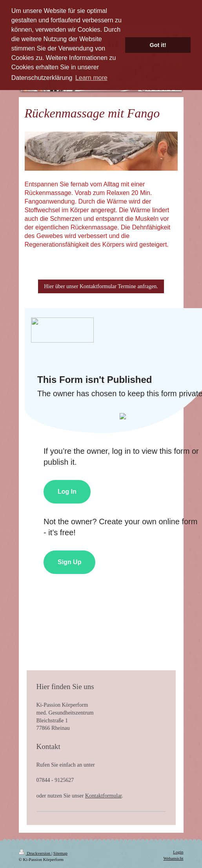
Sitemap (60, 853)
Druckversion (35, 853)
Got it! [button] (158, 45)
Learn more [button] (91, 78)
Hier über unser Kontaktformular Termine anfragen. (101, 286)
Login (178, 852)
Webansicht (173, 858)
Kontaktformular (103, 796)
